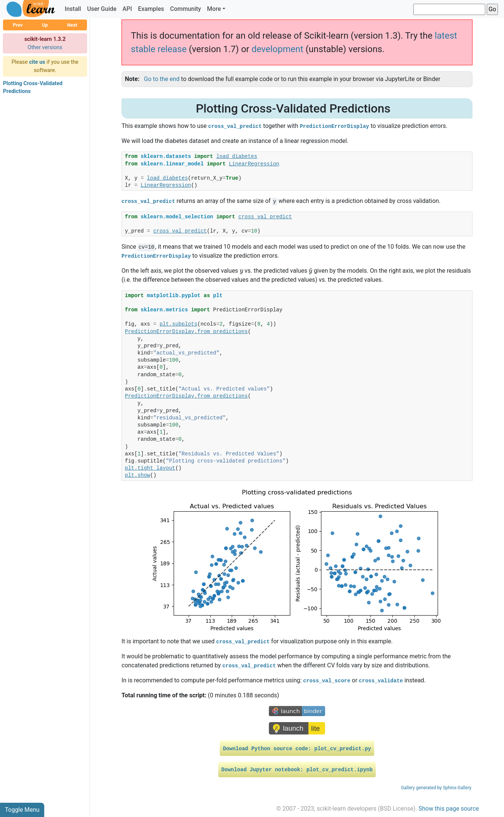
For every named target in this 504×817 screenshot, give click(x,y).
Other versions (45, 47)
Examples (151, 9)
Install (73, 9)
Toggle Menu (22, 810)
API (127, 9)
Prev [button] (18, 25)
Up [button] (45, 25)
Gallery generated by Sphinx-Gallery (436, 788)
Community (185, 9)
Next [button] (72, 25)
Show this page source (449, 809)
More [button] (214, 9)
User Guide (102, 9)
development (277, 49)
